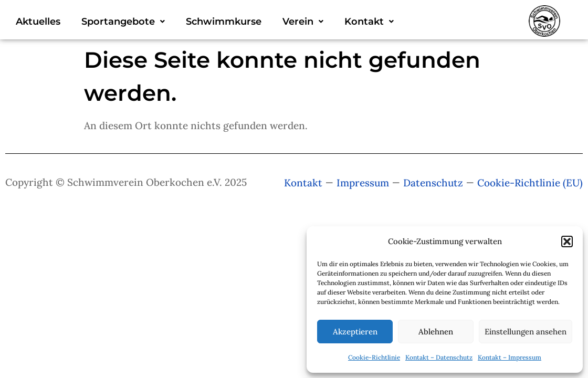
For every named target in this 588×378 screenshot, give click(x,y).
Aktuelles (38, 22)
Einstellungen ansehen (526, 332)
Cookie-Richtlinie (374, 357)
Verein (303, 22)
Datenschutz (433, 183)
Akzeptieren (355, 332)
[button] (567, 241)
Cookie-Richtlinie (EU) (530, 183)
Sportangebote (123, 22)
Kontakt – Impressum (510, 357)
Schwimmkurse (224, 22)
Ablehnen (436, 332)
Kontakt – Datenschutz (439, 357)
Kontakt (369, 22)
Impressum (363, 183)
